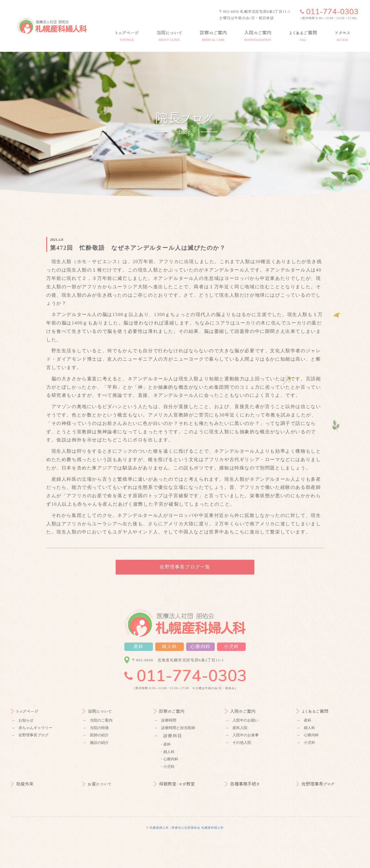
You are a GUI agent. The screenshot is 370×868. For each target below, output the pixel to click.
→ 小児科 (306, 743)
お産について (97, 784)
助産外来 (22, 784)
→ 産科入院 (236, 728)
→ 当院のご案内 (97, 720)
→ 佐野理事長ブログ (30, 735)
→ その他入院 (238, 743)
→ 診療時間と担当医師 (174, 728)
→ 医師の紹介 (96, 735)
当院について (97, 711)
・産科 (165, 744)
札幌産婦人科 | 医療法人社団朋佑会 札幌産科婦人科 (187, 828)
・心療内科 (169, 759)
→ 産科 (304, 720)
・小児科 (167, 767)
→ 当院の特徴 (96, 728)
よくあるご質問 (312, 711)
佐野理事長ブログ (316, 784)
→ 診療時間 (165, 720)
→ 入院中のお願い (242, 720)
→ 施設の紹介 (96, 743)
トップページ (25, 711)
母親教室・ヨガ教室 (174, 784)
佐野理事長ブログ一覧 (185, 567)
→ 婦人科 (306, 728)
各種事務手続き (242, 784)
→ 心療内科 (308, 735)
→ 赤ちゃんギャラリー (32, 728)
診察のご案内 (169, 711)
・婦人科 (167, 752)
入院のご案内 (240, 711)
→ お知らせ (22, 720)
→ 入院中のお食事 (242, 735)
